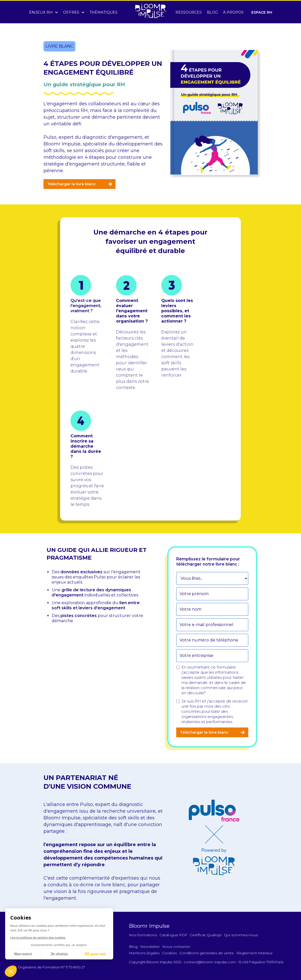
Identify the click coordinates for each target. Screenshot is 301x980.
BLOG (212, 12)
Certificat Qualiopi (206, 935)
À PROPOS (233, 12)
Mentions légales (144, 953)
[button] (43, 11)
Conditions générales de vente (207, 953)
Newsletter (150, 947)
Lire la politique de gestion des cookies (37, 938)
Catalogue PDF (173, 935)
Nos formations (143, 935)
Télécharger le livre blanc (72, 184)
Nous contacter (176, 947)
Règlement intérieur (255, 953)
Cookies (169, 953)
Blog (133, 947)
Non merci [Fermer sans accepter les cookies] (22, 954)
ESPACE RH (262, 12)
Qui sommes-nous (241, 935)
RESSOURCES (189, 12)
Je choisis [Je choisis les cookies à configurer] (59, 954)
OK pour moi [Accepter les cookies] (95, 954)
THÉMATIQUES (104, 12)
